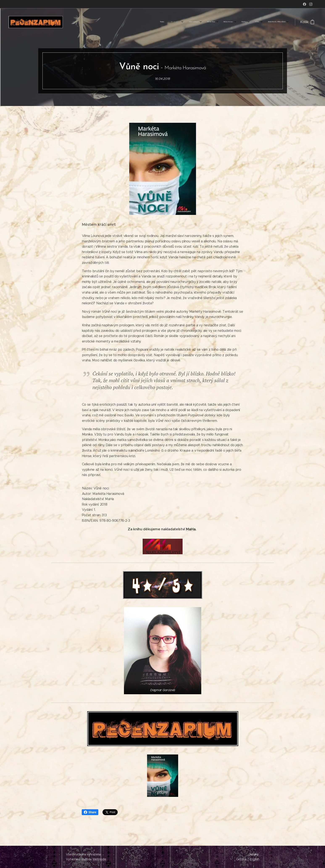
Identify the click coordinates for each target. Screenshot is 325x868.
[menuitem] (227, 22)
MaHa (191, 529)
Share (90, 812)
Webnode (99, 859)
